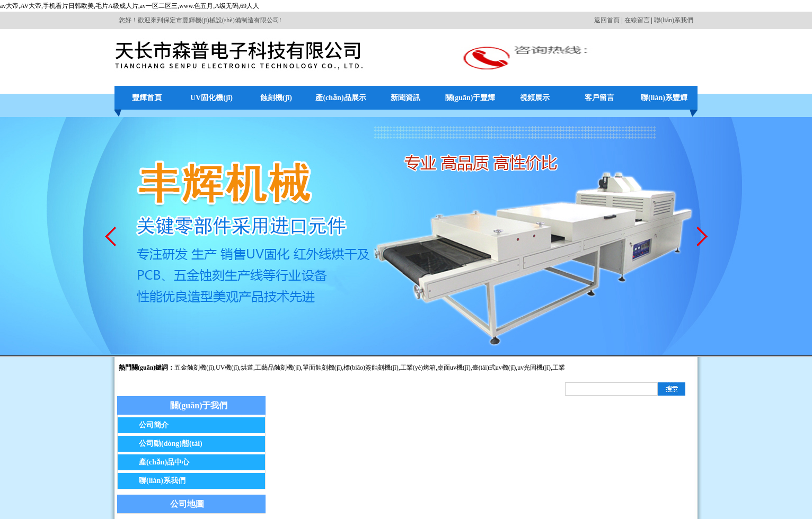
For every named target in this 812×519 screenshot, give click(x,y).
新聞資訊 (405, 98)
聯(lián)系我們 (674, 20)
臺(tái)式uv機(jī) (494, 368)
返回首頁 (607, 20)
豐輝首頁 (147, 98)
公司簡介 (154, 425)
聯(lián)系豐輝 (664, 98)
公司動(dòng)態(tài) (171, 444)
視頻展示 (535, 98)
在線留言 (637, 20)
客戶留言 (599, 98)
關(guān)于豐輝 (470, 98)
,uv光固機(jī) (533, 368)
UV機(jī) (227, 368)
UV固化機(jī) (211, 98)
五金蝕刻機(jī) (194, 368)
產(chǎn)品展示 (341, 98)
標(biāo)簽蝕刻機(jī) (371, 368)
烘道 (247, 368)
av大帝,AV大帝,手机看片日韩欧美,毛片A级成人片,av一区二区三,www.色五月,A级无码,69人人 (130, 6)
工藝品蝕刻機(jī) (278, 368)
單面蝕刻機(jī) (323, 368)
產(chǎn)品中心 (164, 462)
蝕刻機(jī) (276, 98)
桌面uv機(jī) (454, 368)
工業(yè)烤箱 (418, 368)
